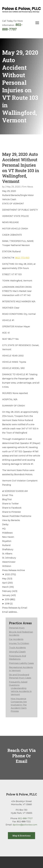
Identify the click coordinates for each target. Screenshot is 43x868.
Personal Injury (17, 628)
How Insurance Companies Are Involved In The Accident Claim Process (19, 705)
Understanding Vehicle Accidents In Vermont (21, 691)
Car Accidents (16, 639)
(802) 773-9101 (22, 258)
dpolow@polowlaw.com (25, 825)
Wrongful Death (17, 652)
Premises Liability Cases (21, 663)
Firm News (27, 187)
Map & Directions (21, 836)
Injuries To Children (19, 643)
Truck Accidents (17, 648)
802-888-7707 (12, 27)
